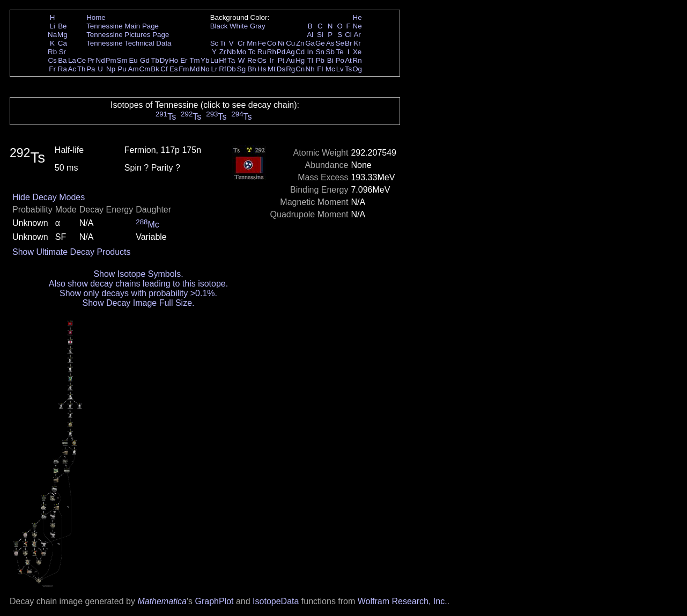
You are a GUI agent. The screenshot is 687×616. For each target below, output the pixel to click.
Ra (62, 69)
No (205, 69)
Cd (300, 52)
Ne (357, 26)
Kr (357, 43)
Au (290, 60)
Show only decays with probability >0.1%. (138, 293)
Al (310, 35)
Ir (271, 60)
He (357, 17)
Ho (173, 60)
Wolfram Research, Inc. (402, 601)
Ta (231, 60)
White (239, 26)
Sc (215, 43)
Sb (330, 52)
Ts (348, 69)
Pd (281, 52)
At (348, 60)
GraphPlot (214, 601)
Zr (223, 52)
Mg (62, 35)
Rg (290, 69)
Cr (241, 43)
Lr (215, 69)
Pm (111, 60)
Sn (320, 52)
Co (272, 43)
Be (62, 26)
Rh (272, 52)
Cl (348, 35)
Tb (155, 60)
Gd (145, 60)
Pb (320, 60)
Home (96, 17)
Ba (62, 60)
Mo (242, 52)
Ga (310, 43)
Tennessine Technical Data (129, 43)
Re (252, 60)
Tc (252, 52)
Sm (122, 60)
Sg (241, 69)
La (72, 60)
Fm (184, 69)
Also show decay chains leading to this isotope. (138, 284)
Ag (290, 52)
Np (111, 69)
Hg (300, 60)
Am (134, 69)
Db (231, 69)
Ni (281, 43)
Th (82, 69)
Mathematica (162, 601)
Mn (252, 43)
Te (340, 52)
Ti (223, 43)
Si (320, 35)
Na (52, 35)
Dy (164, 60)
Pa (91, 69)
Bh (252, 69)
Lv (340, 69)
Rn (357, 60)
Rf (222, 69)
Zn (300, 43)
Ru (262, 52)
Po (340, 60)
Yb (205, 60)
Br (348, 43)
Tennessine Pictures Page (128, 35)
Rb (52, 52)
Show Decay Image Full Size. (139, 303)
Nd (101, 60)
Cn (300, 69)
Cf (164, 69)
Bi (330, 60)
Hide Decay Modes (49, 197)
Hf (222, 60)
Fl (320, 69)
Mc (330, 69)
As (330, 43)
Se (340, 43)
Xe (357, 52)
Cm (145, 69)
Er (184, 60)
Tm (194, 60)
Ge (320, 43)
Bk (155, 69)
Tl (310, 60)
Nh (310, 69)
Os (262, 60)
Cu (290, 43)
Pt (281, 60)
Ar (357, 35)
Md (195, 69)
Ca (62, 43)
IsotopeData (276, 601)
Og (357, 69)
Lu (214, 60)
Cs (52, 60)
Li (52, 26)
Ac (72, 69)
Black (219, 26)
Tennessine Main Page (123, 26)
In (310, 52)
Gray (258, 26)
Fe (262, 43)
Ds (281, 69)
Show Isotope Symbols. (138, 274)
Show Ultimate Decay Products (72, 252)
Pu (122, 69)
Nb (231, 52)
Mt (272, 69)
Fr (52, 69)
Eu (133, 60)
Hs (262, 69)
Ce (81, 60)
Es (174, 69)
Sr (62, 52)
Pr (91, 60)
